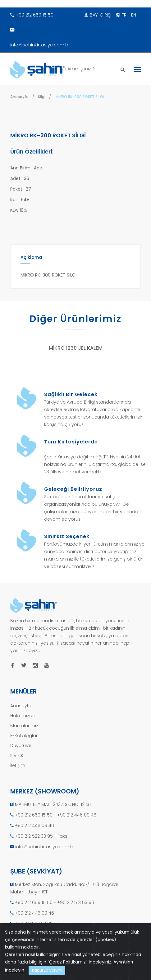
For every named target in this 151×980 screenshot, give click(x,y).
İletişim (18, 765)
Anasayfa (19, 97)
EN (134, 15)
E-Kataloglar (24, 736)
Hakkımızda (23, 716)
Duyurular (21, 746)
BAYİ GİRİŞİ (98, 15)
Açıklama (31, 257)
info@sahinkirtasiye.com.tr (39, 35)
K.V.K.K (17, 755)
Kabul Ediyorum (47, 970)
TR (121, 15)
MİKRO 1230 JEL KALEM (76, 348)
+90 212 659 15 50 (32, 15)
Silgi (42, 97)
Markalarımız (24, 726)
